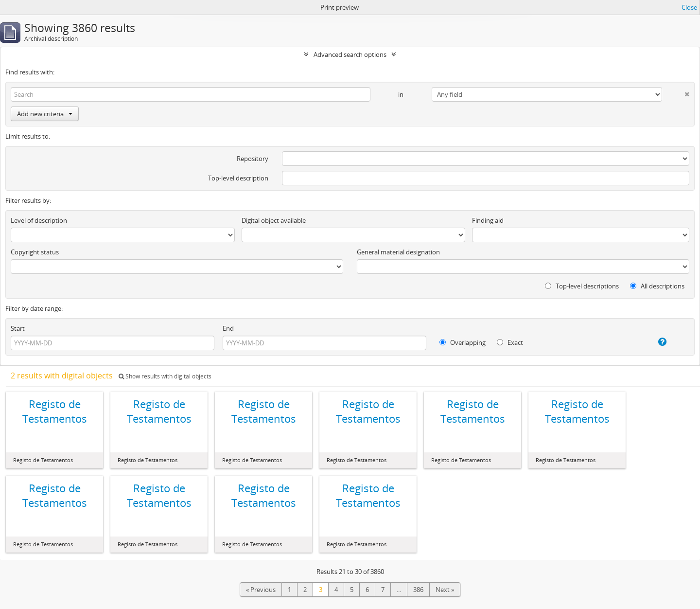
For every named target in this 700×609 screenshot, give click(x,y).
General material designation (398, 252)
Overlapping (463, 342)
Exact (510, 342)
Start (18, 328)
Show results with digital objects (165, 376)
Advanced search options (350, 54)
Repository (253, 159)
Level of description (39, 220)
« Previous (261, 590)
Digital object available (274, 220)
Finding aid (488, 220)
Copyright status (35, 252)
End (228, 328)
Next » (445, 590)
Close (689, 7)
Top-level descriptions (582, 286)
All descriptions (657, 286)
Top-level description (238, 178)
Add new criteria (45, 114)
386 (418, 590)
